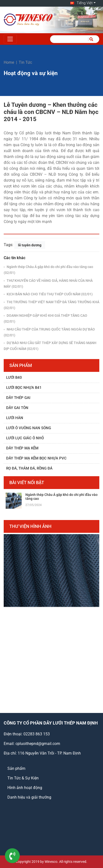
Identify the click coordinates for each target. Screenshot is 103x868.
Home (9, 62)
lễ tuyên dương (30, 245)
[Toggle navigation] (10, 39)
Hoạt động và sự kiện (31, 73)
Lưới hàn (15, 418)
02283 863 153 (37, 734)
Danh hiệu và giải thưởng (29, 797)
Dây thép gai (18, 398)
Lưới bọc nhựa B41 (24, 388)
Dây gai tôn (17, 408)
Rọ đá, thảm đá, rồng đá (29, 468)
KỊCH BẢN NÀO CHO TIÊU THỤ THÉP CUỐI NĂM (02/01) (49, 294)
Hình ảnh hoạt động (25, 788)
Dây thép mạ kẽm (22, 448)
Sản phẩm (16, 768)
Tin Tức (25, 62)
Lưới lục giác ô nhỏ (25, 438)
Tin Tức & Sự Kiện (23, 778)
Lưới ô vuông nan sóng (29, 428)
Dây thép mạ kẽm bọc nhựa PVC (36, 458)
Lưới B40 (14, 378)
